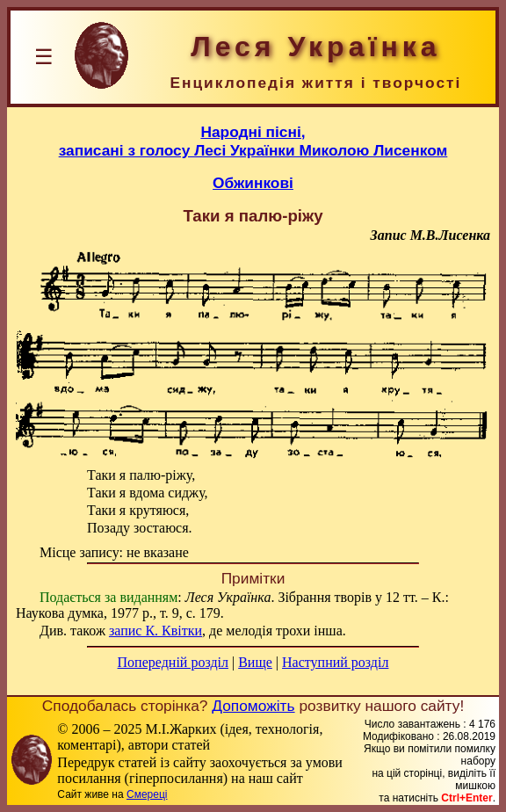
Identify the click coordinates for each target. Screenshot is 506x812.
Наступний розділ (335, 662)
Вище (255, 662)
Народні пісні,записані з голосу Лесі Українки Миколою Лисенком (253, 141)
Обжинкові (253, 183)
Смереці (147, 794)
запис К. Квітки (155, 631)
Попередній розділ (173, 662)
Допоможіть (253, 706)
